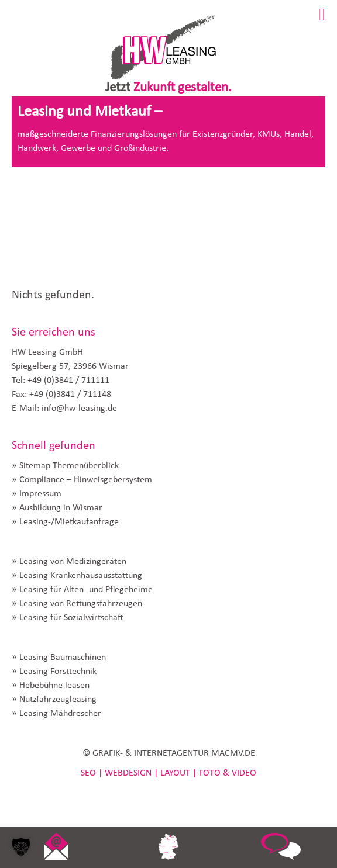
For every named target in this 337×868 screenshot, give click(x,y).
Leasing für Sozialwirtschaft (71, 618)
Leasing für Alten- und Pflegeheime (86, 590)
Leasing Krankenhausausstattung (81, 576)
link (56, 848)
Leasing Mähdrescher (60, 714)
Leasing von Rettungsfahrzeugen (81, 604)
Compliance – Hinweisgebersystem (86, 480)
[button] (21, 847)
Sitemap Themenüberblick (69, 466)
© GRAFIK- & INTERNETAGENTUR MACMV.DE (169, 753)
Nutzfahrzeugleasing (58, 700)
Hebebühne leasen (54, 686)
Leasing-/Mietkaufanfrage (69, 522)
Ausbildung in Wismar (61, 508)
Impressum (40, 494)
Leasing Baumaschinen (63, 658)
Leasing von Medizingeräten (73, 562)
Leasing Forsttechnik (58, 672)
